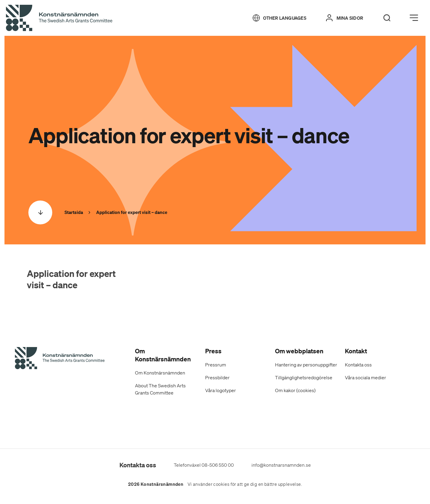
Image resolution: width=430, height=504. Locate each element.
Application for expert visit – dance (71, 279)
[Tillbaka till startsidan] (59, 18)
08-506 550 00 (218, 465)
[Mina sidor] (345, 18)
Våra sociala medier (365, 377)
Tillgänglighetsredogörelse (304, 377)
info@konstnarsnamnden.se (281, 465)
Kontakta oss (358, 365)
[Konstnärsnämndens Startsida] (60, 359)
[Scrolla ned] (40, 212)
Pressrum (216, 365)
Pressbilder (217, 377)
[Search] (387, 18)
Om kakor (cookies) (295, 390)
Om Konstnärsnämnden (160, 373)
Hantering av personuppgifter (306, 365)
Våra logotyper (221, 390)
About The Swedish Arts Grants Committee (160, 389)
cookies (221, 484)
